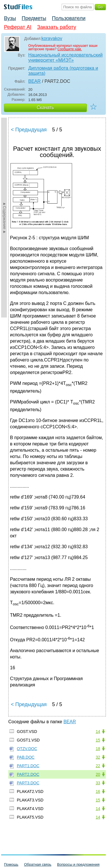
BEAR (35, 81)
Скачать (45, 108)
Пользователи (69, 18)
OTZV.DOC (27, 749)
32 (98, 757)
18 (98, 749)
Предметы (34, 18)
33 (98, 783)
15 (98, 740)
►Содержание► (5, 218)
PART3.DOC (28, 783)
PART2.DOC (28, 774)
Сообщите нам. (70, 49)
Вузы (10, 18)
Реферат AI (18, 27)
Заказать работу (57, 27)
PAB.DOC (26, 757)
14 (98, 732)
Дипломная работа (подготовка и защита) (63, 71)
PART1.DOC (28, 766)
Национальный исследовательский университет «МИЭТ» (65, 58)
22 (98, 766)
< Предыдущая (29, 130)
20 (98, 774)
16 (98, 791)
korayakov (52, 38)
